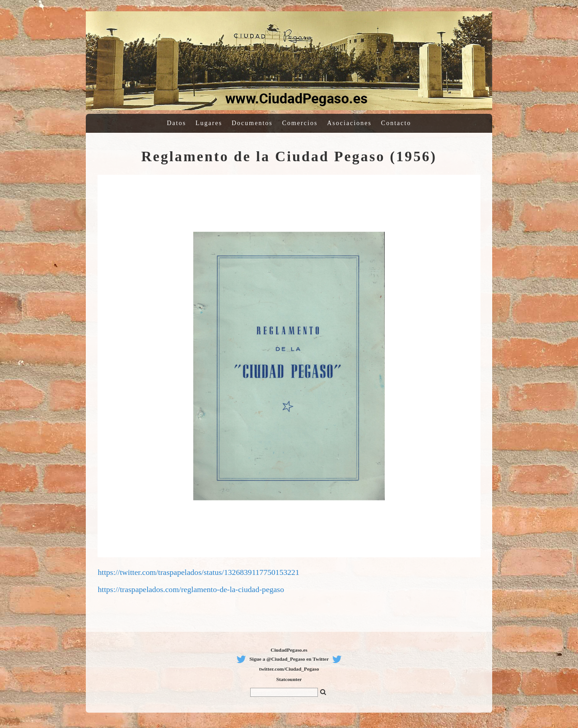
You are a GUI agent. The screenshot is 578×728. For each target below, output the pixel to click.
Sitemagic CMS (562, 4)
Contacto (396, 123)
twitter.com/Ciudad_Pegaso (289, 669)
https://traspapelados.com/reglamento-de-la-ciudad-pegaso (191, 589)
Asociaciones (349, 123)
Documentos (252, 123)
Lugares (209, 123)
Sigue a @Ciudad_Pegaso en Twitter (289, 659)
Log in (543, 4)
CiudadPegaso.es (289, 650)
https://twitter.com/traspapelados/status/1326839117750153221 (198, 572)
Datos (177, 123)
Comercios (300, 123)
